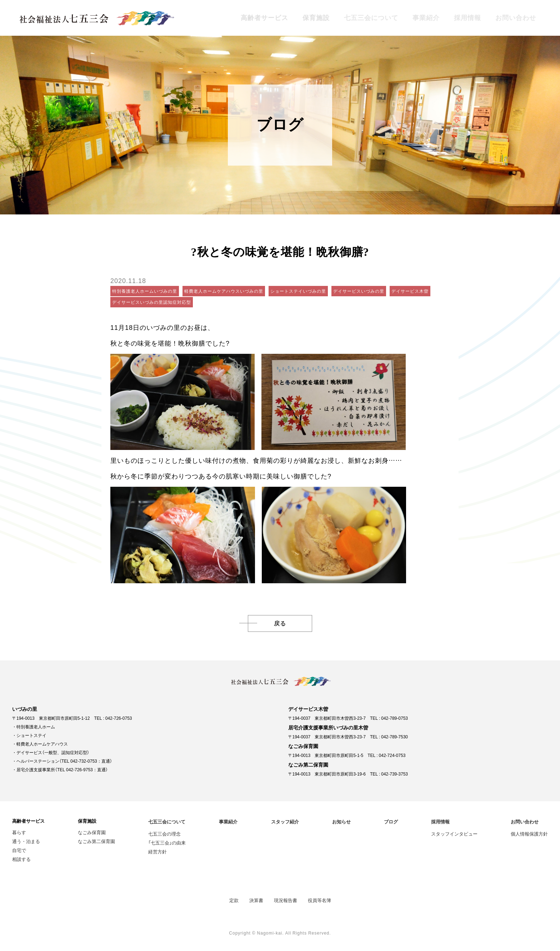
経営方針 (157, 851)
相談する (21, 859)
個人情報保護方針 (529, 834)
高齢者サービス (264, 18)
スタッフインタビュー (454, 834)
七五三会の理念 (164, 834)
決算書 (256, 900)
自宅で (19, 850)
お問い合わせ (516, 18)
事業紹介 (426, 18)
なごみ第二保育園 (96, 841)
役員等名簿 (319, 900)
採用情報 (467, 18)
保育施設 (316, 18)
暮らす (19, 832)
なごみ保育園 (92, 832)
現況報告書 (286, 900)
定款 (234, 900)
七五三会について (371, 18)
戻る (280, 623)
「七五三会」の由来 (167, 843)
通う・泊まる (26, 841)
